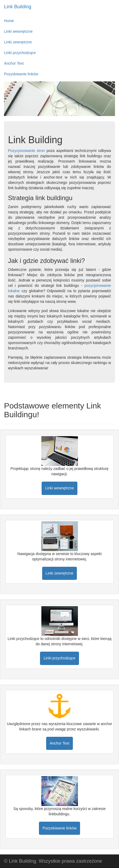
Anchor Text (14, 63)
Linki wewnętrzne (18, 31)
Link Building (18, 7)
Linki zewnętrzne (18, 42)
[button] (59, 488)
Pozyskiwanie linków (21, 74)
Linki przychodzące (20, 53)
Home (9, 21)
